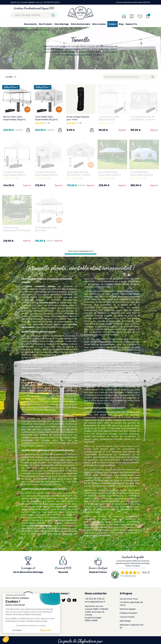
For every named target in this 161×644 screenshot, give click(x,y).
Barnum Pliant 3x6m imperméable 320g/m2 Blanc (14, 120)
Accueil (18, 30)
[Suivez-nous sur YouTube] (75, 600)
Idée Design (125, 621)
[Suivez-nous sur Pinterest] (69, 600)
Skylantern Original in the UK (132, 626)
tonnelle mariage (43, 526)
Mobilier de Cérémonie (32, 30)
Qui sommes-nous (129, 599)
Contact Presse (127, 617)
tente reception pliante (41, 286)
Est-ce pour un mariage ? (44, 344)
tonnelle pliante (48, 303)
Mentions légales (128, 609)
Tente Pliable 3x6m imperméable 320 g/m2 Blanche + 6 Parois (46, 120)
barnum (54, 468)
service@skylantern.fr (95, 602)
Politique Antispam (129, 613)
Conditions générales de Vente (131, 604)
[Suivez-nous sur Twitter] (64, 600)
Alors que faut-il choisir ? (39, 388)
